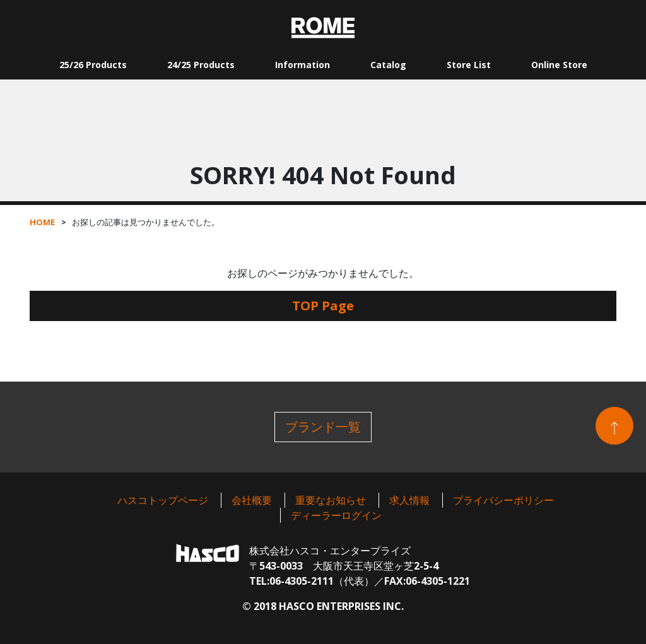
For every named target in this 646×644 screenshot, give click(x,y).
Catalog (388, 65)
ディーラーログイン (336, 515)
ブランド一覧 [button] (323, 427)
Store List (469, 65)
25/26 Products (93, 65)
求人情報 (409, 500)
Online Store (559, 65)
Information (302, 65)
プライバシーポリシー (503, 500)
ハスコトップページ (163, 500)
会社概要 (252, 500)
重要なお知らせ (331, 500)
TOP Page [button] (323, 306)
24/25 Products (201, 65)
